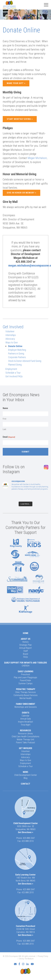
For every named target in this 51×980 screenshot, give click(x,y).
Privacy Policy (43, 956)
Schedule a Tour (13, 373)
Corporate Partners (17, 357)
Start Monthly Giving (19, 119)
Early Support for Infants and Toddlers (26, 663)
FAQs (26, 657)
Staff (26, 651)
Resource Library (26, 733)
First (4, 419)
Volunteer (10, 331)
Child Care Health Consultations (26, 737)
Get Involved (13, 327)
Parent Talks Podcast (26, 743)
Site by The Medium (26, 959)
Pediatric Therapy (26, 689)
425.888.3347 (29, 838)
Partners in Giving (16, 354)
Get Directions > (26, 832)
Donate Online (15, 346)
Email (9, 437)
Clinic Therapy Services (26, 692)
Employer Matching (17, 350)
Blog (26, 778)
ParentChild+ (26, 680)
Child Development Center (26, 775)
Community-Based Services (26, 695)
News (26, 772)
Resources (26, 730)
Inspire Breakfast (26, 722)
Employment (11, 369)
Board (26, 654)
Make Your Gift (15, 83)
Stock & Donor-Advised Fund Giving (25, 361)
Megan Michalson (37, 158)
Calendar (26, 716)
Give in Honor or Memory (21, 193)
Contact (26, 784)
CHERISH (26, 666)
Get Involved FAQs (14, 376)
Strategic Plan (26, 645)
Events (26, 713)
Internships (11, 335)
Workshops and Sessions (26, 707)
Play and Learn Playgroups (26, 677)
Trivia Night (26, 725)
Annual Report (26, 648)
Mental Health (26, 698)
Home (26, 633)
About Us (26, 639)
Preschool (26, 674)
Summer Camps (26, 683)
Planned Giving (15, 365)
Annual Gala (26, 719)
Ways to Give (12, 342)
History (26, 642)
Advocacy (10, 339)
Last (4, 429)
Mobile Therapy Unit (26, 740)
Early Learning (26, 671)
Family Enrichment (26, 704)
